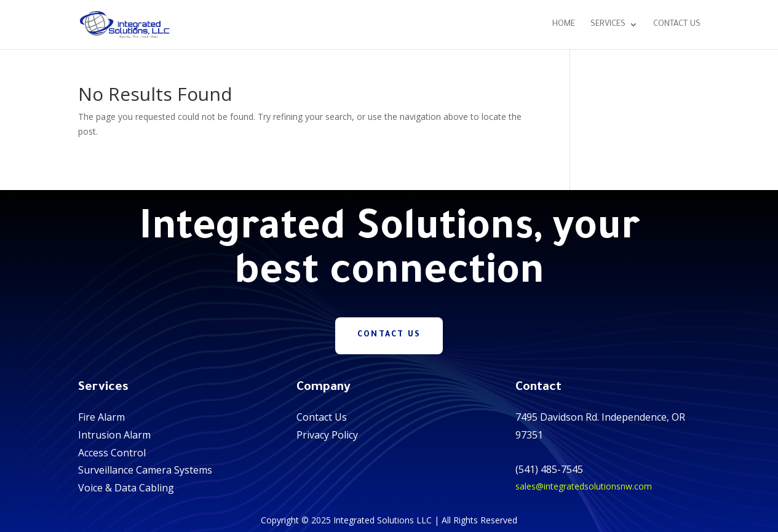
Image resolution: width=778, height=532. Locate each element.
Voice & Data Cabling (126, 488)
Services (608, 25)
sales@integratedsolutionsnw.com (584, 486)
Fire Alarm (101, 417)
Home (564, 25)
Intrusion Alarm (114, 435)
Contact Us (677, 25)
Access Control (112, 453)
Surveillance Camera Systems (145, 470)
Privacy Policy (327, 435)
